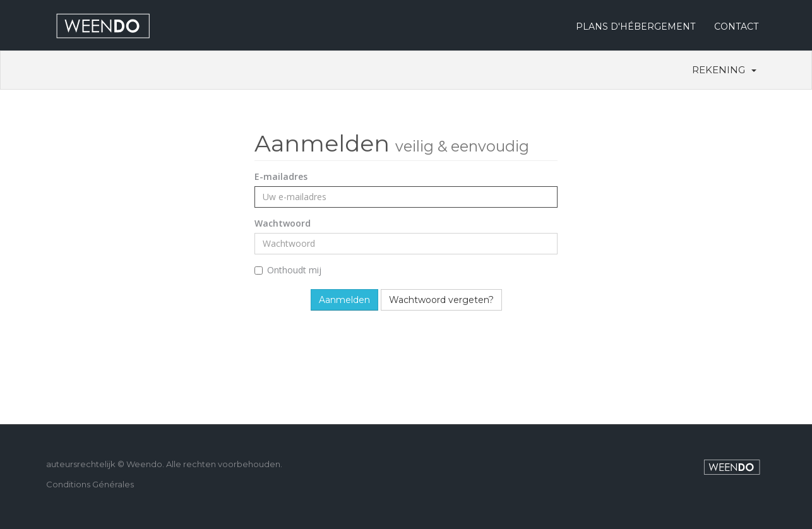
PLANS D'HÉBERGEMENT (636, 27)
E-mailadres (281, 176)
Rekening (724, 70)
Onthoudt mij (288, 270)
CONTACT (736, 27)
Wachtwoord (283, 223)
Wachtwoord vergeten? (441, 300)
